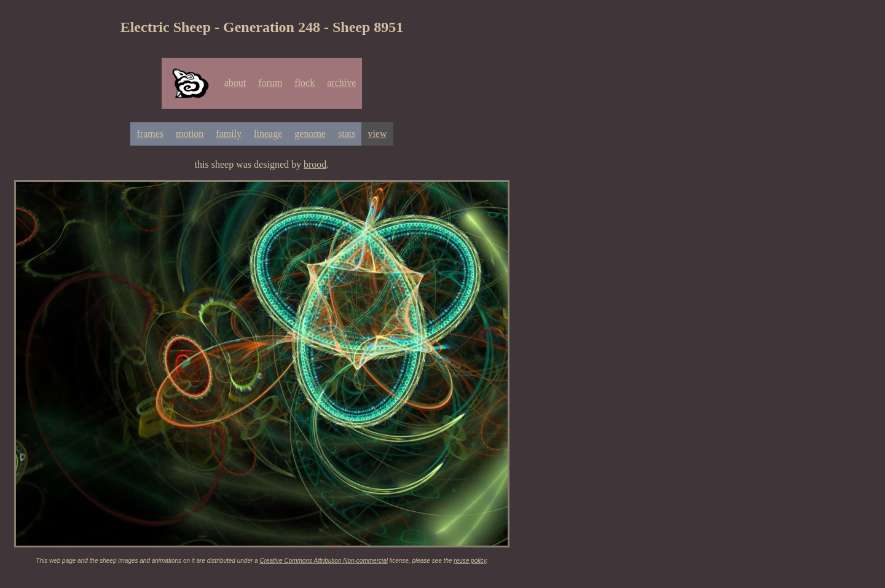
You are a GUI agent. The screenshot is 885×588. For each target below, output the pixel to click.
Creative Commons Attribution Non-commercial (324, 561)
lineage (268, 134)
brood (315, 164)
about (235, 83)
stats (347, 134)
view (377, 134)
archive (341, 83)
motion (190, 134)
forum (270, 83)
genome (310, 134)
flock (305, 83)
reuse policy (470, 561)
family (229, 134)
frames (150, 134)
